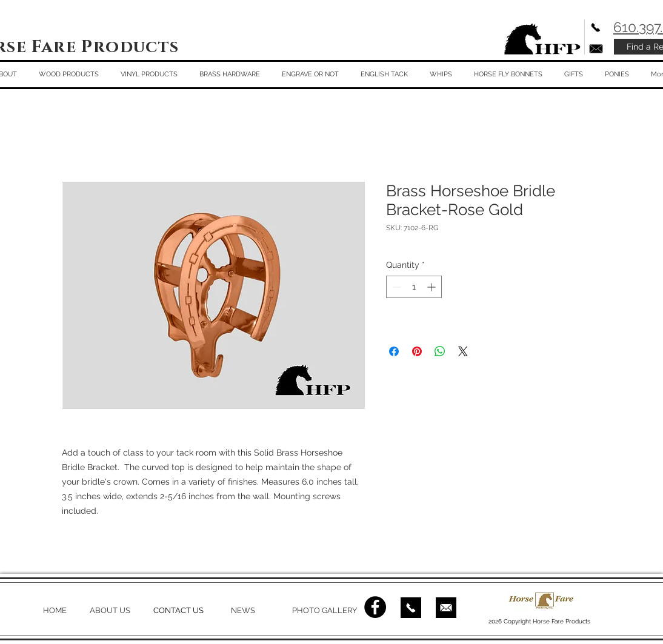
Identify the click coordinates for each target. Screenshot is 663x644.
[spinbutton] (414, 287)
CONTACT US (178, 610)
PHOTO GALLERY (325, 610)
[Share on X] (463, 351)
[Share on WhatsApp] (440, 351)
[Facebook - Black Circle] (375, 607)
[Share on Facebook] (394, 351)
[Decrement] (395, 287)
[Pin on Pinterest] (417, 351)
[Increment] (432, 287)
